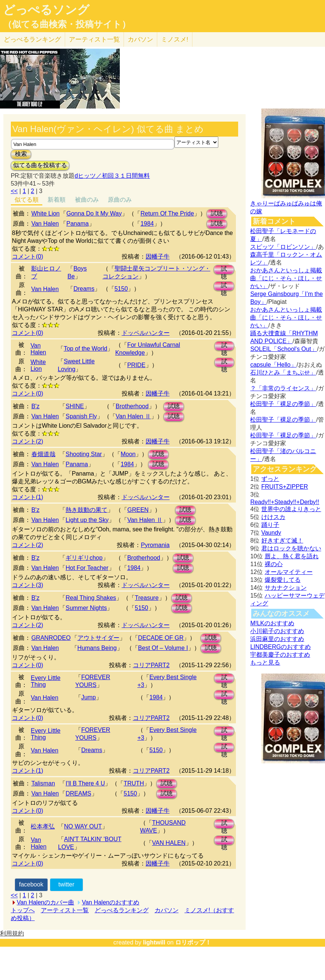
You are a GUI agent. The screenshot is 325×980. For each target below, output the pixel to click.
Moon (128, 454)
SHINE (75, 406)
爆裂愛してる (283, 580)
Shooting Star (84, 454)
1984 (147, 224)
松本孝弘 (43, 826)
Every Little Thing (45, 681)
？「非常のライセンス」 (283, 388)
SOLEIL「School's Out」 (283, 349)
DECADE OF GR (161, 638)
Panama (78, 224)
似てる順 (27, 200)
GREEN (138, 510)
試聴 (217, 213)
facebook (31, 884)
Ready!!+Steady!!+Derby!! (285, 502)
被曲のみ (87, 200)
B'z (36, 406)
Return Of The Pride (167, 213)
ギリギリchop (84, 558)
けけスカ (273, 517)
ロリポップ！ (193, 942)
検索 (21, 154)
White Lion (46, 213)
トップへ (23, 910)
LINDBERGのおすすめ (280, 647)
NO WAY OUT (83, 826)
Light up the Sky (87, 520)
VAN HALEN (169, 843)
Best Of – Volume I (163, 648)
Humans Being (97, 648)
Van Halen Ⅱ (133, 416)
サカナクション (286, 588)
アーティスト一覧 (65, 910)
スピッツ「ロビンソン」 (283, 247)
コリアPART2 (151, 665)
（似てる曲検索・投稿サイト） (67, 24)
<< (14, 191)
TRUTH (134, 783)
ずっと (270, 479)
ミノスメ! (175, 39)
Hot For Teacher (87, 568)
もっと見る (265, 663)
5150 (121, 289)
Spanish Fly (81, 416)
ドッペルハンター (146, 333)
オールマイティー (289, 572)
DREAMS (78, 793)
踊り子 (270, 525)
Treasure (147, 598)
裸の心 (274, 564)
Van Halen (45, 224)
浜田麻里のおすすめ (277, 639)
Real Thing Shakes (91, 598)
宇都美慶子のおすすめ (280, 655)
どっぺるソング (46, 10)
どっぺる (32, 39)
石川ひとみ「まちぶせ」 (283, 373)
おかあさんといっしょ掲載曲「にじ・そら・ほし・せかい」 (286, 278)
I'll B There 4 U (85, 783)
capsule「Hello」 (273, 365)
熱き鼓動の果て (86, 510)
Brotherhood (132, 406)
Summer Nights (86, 608)
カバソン (140, 39)
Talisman (43, 783)
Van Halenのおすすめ (111, 902)
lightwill (154, 942)
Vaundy (271, 533)
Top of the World (85, 349)
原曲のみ (120, 200)
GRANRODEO (51, 638)
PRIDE (136, 365)
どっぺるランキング (122, 910)
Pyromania (155, 545)
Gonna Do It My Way (94, 213)
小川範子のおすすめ (277, 631)
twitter (66, 884)
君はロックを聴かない (291, 548)
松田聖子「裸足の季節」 (283, 404)
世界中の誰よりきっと (291, 509)
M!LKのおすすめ (272, 623)
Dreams (84, 289)
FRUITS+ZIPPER (285, 487)
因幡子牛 (158, 257)
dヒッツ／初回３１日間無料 (112, 176)
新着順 (57, 200)
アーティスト (94, 39)
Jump (89, 697)
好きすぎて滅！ (282, 541)
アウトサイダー (98, 638)
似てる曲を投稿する (40, 165)
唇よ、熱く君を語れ (292, 556)
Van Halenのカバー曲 (46, 902)
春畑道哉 (43, 454)
